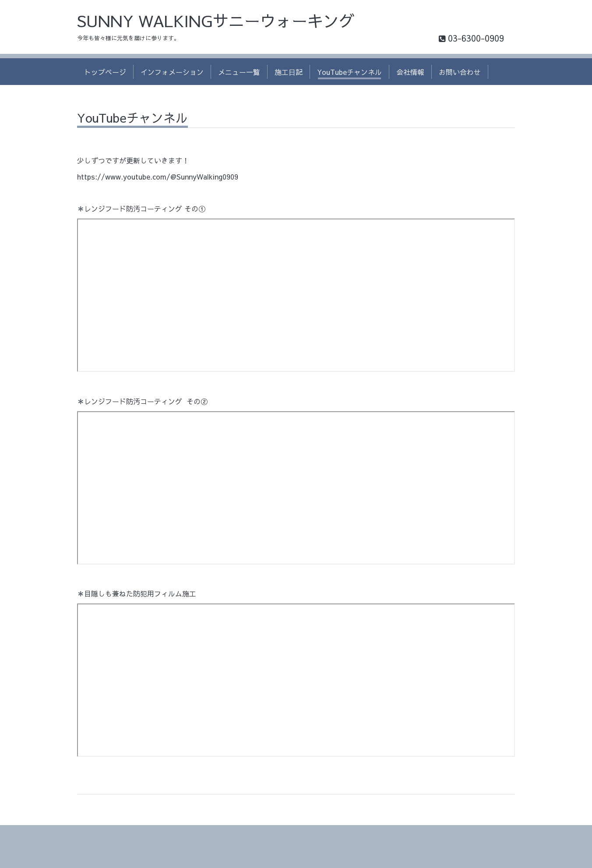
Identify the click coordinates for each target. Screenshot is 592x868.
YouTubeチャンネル (349, 72)
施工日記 (289, 72)
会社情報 (410, 72)
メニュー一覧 (239, 72)
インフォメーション (172, 72)
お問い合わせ (460, 72)
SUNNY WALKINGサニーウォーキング (216, 21)
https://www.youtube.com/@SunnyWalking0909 (158, 176)
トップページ (105, 72)
